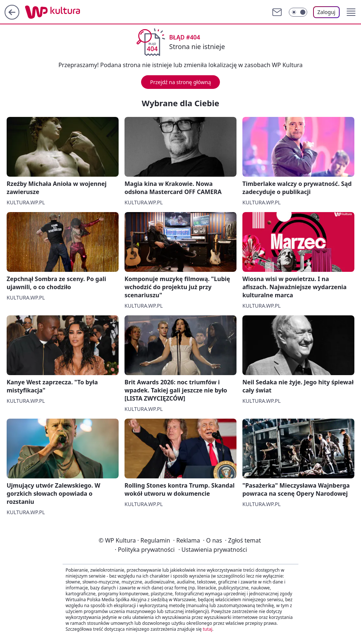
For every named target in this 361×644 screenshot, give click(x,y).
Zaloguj (327, 12)
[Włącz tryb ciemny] (298, 12)
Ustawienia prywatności (213, 550)
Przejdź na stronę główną (180, 82)
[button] (351, 12)
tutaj (207, 629)
